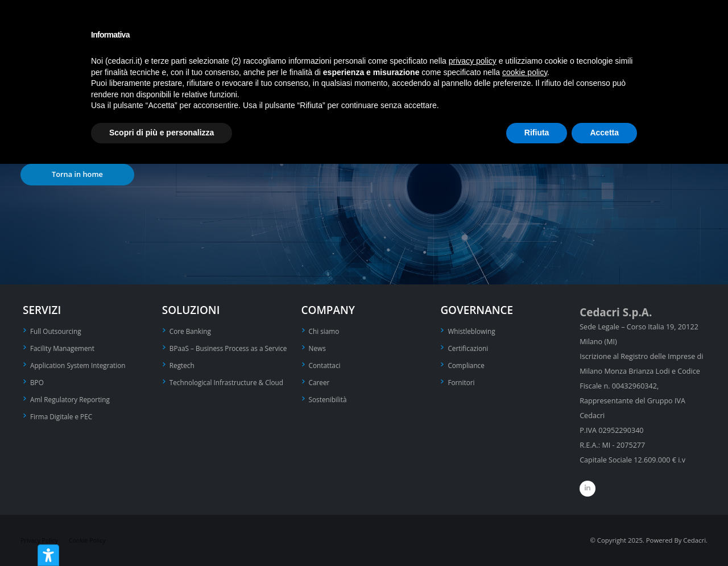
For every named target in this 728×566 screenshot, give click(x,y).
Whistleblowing (473, 331)
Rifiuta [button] (537, 133)
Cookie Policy (91, 540)
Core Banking (192, 331)
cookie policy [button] (525, 72)
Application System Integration (81, 364)
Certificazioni (469, 347)
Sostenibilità (329, 397)
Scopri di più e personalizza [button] (162, 133)
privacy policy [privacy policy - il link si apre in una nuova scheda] (473, 61)
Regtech (183, 377)
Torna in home (77, 174)
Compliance (467, 364)
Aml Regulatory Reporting (73, 397)
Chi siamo (325, 331)
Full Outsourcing (57, 331)
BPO (38, 380)
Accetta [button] (604, 133)
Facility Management (65, 347)
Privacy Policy (41, 540)
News (318, 347)
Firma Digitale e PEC (63, 413)
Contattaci (326, 364)
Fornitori (462, 380)
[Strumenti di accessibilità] (48, 555)
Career (320, 380)
